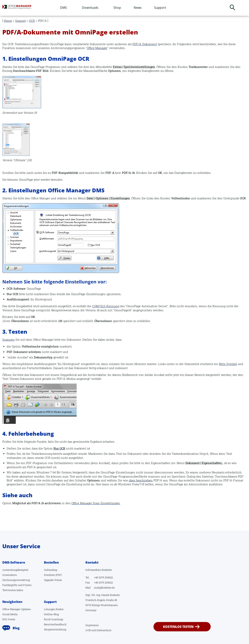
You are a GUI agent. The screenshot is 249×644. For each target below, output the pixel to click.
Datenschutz (104, 630)
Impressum (92, 625)
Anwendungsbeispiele (15, 570)
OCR (32, 21)
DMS (64, 8)
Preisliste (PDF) (53, 575)
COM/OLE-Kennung (106, 306)
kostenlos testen (178, 627)
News (138, 8)
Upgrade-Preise (53, 580)
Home (8, 21)
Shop (117, 8)
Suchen (232, 7)
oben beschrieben (141, 480)
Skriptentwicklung (55, 629)
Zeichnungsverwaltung (16, 580)
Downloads (90, 8)
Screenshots (10, 575)
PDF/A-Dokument (145, 44)
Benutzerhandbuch (55, 624)
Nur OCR (59, 448)
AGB (88, 630)
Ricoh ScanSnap (53, 619)
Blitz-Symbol (228, 364)
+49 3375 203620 (103, 577)
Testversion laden (13, 590)
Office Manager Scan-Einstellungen (96, 503)
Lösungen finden (54, 609)
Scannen (8, 340)
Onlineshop (51, 570)
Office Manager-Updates (17, 609)
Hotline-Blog (51, 614)
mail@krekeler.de (104, 588)
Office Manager (97, 48)
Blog (16, 628)
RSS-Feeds (9, 619)
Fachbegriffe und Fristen (17, 585)
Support (160, 8)
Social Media (10, 614)
